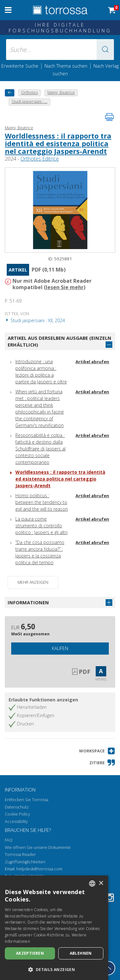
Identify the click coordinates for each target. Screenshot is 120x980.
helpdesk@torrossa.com (39, 869)
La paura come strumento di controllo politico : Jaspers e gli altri (41, 526)
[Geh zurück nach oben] (108, 968)
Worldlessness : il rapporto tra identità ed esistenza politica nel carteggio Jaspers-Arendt (58, 143)
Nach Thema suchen (66, 66)
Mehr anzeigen (33, 582)
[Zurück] (10, 93)
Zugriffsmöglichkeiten (25, 862)
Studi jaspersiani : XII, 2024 (35, 320)
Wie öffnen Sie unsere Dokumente (38, 847)
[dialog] (54, 928)
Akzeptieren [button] (30, 953)
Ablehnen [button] (81, 953)
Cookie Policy (17, 814)
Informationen (28, 602)
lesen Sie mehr (65, 287)
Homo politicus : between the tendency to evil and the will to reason (42, 502)
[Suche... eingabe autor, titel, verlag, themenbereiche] (60, 50)
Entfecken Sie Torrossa (27, 800)
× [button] (101, 883)
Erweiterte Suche (20, 66)
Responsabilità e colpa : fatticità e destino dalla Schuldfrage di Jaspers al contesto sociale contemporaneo (40, 449)
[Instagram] (110, 899)
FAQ (9, 840)
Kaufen (60, 648)
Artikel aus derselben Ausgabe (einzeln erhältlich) (60, 341)
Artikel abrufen (92, 362)
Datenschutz (17, 807)
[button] (105, 50)
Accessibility (16, 821)
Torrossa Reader (20, 854)
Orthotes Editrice (40, 159)
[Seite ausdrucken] (109, 117)
